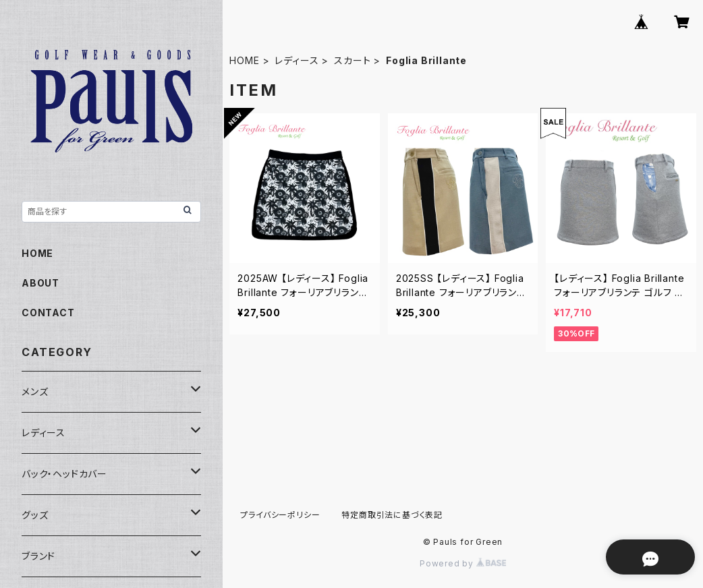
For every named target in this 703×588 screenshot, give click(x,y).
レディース (297, 60)
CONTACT (48, 313)
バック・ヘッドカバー (64, 474)
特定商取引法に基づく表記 (392, 515)
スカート (352, 60)
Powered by (463, 563)
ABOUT (40, 283)
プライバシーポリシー (280, 515)
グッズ (35, 515)
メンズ (35, 391)
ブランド (38, 556)
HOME (244, 60)
